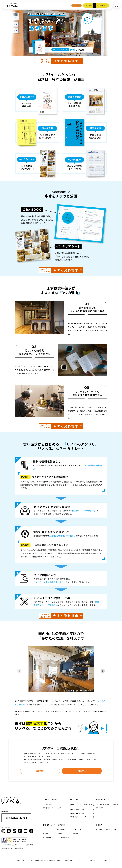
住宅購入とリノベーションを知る (52, 808)
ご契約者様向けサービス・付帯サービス (80, 817)
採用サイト (60, 861)
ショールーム (101, 5)
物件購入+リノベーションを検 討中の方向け (81, 805)
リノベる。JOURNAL (63, 837)
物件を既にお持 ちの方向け (77, 810)
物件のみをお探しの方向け (77, 813)
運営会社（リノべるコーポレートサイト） (76, 861)
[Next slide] (103, 671)
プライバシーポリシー (96, 861)
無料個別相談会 (61, 830)
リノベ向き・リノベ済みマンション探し (107, 830)
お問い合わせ (108, 861)
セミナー (82, 5)
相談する (82, 771)
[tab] (59, 695)
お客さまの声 (100, 808)
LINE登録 (60, 834)
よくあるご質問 (47, 837)
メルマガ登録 (75, 834)
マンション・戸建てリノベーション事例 (107, 804)
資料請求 (68, 6)
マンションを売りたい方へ (18, 861)
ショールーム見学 (76, 830)
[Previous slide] (19, 671)
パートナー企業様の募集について (36, 861)
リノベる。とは (47, 804)
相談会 (91, 5)
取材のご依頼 (51, 861)
